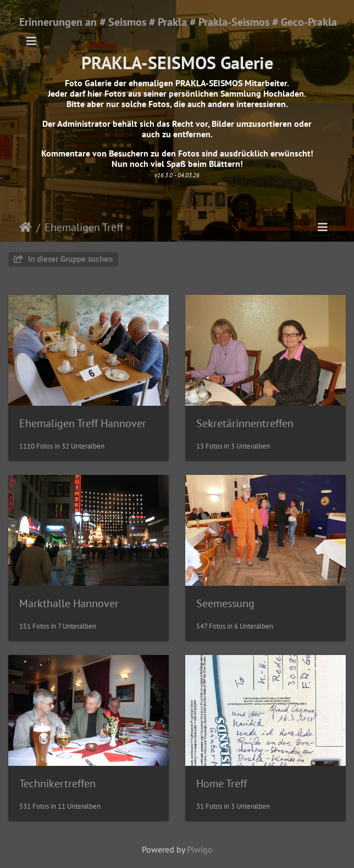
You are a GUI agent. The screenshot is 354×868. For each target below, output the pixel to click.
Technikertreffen (57, 783)
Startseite (26, 227)
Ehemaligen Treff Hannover (83, 423)
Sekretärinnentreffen (245, 423)
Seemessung (225, 603)
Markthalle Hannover (69, 603)
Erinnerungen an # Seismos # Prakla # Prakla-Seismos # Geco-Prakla (178, 22)
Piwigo (200, 849)
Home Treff (222, 783)
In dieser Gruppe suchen (63, 259)
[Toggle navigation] (31, 41)
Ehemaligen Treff (84, 227)
